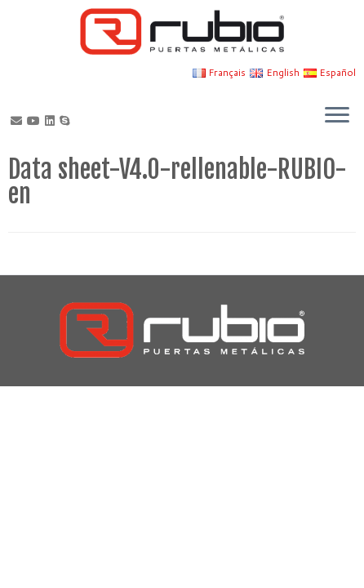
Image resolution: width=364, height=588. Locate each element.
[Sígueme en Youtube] (36, 121)
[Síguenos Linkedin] (52, 121)
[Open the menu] (337, 116)
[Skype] (67, 121)
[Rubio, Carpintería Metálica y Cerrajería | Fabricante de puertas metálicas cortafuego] (182, 31)
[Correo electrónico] (19, 121)
